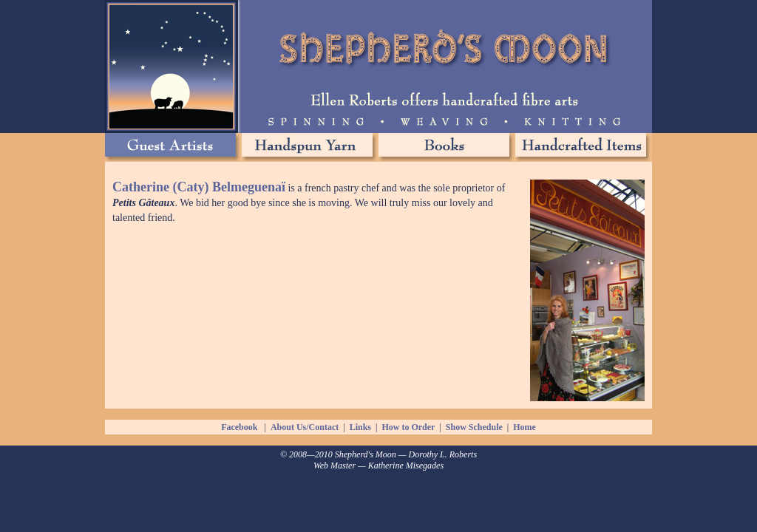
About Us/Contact (305, 427)
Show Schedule (474, 427)
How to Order (408, 427)
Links (360, 427)
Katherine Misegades (406, 465)
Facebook (239, 427)
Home (525, 427)
